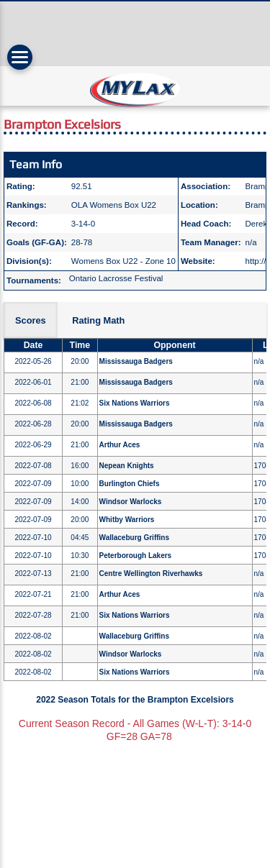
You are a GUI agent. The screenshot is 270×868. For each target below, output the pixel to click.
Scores (31, 320)
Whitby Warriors (127, 520)
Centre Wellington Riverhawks (151, 574)
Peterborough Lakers (136, 556)
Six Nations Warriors (135, 403)
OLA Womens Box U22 (114, 205)
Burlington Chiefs (130, 484)
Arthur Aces (120, 445)
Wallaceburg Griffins (134, 538)
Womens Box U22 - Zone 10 (123, 261)
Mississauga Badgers (136, 361)
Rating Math (98, 320)
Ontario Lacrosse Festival (116, 278)
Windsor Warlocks (131, 502)
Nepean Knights (127, 466)
